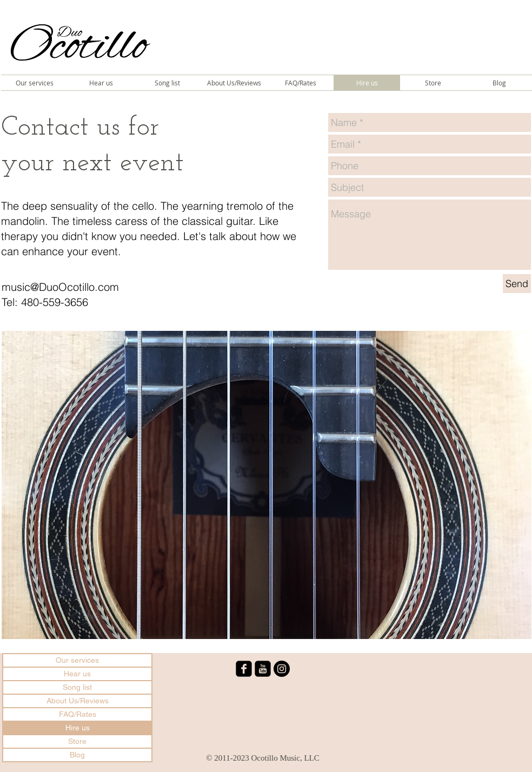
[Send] (517, 284)
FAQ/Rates (78, 714)
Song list (77, 687)
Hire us (78, 728)
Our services (77, 660)
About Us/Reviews (78, 701)
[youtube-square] (263, 669)
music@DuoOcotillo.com (60, 287)
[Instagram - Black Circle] (282, 669)
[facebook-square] (244, 669)
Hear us (77, 674)
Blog (77, 755)
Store (77, 741)
